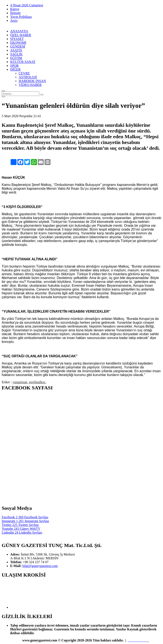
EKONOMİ (18, 43)
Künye (15, 9)
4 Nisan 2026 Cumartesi (27, 5)
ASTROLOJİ (28, 77)
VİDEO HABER (30, 85)
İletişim (15, 13)
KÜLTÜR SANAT (23, 62)
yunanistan (20, 382)
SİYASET (17, 39)
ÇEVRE (24, 73)
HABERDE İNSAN (32, 81)
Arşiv (14, 21)
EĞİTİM (16, 58)
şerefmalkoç (37, 382)
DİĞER (15, 69)
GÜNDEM (18, 46)
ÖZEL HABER (21, 35)
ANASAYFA (19, 31)
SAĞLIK (16, 54)
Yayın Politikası (21, 17)
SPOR (14, 66)
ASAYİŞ (16, 50)
